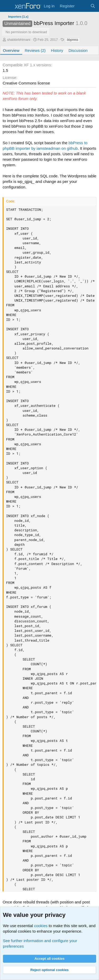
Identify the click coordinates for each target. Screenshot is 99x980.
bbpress (72, 40)
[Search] (93, 6)
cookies (41, 926)
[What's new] (82, 6)
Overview (11, 50)
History (57, 50)
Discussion (78, 50)
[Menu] (7, 6)
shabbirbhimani (19, 40)
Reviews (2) (35, 50)
